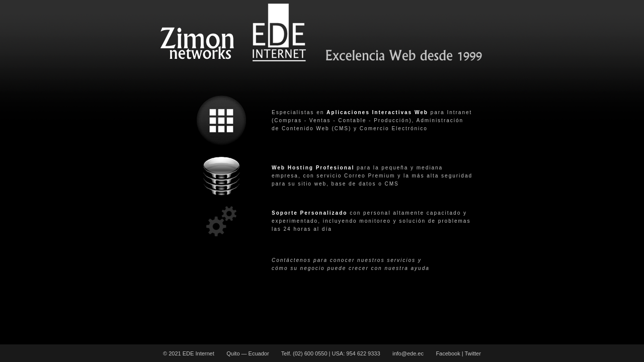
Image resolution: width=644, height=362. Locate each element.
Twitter (472, 353)
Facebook (448, 353)
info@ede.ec (408, 353)
